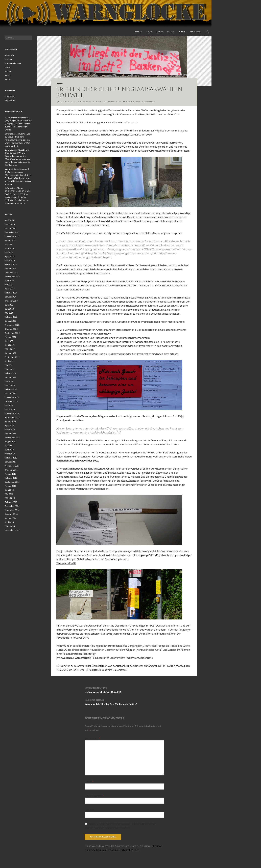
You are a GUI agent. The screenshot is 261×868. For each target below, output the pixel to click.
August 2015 (11, 486)
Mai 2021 (9, 365)
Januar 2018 (11, 434)
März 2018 (10, 430)
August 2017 (11, 442)
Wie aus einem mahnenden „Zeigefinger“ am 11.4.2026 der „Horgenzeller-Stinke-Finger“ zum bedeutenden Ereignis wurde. (19, 124)
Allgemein (9, 55)
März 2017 (10, 454)
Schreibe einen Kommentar (141, 102)
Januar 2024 (11, 297)
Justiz (149, 32)
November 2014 (12, 510)
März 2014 (10, 526)
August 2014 (11, 518)
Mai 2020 (9, 381)
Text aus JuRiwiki (66, 563)
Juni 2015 (9, 490)
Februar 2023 (11, 317)
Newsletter (196, 32)
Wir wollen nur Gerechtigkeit (74, 658)
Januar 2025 (11, 269)
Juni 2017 (9, 450)
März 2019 (10, 409)
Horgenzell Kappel (13, 63)
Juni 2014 (9, 522)
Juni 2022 (9, 345)
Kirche (160, 32)
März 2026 (10, 224)
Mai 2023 (9, 313)
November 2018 (12, 413)
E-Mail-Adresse (94, 795)
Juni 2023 (9, 309)
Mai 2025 (9, 252)
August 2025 (11, 240)
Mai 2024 (9, 285)
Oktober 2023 (11, 301)
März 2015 (10, 498)
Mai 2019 (9, 405)
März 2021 (10, 369)
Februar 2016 (11, 478)
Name (89, 781)
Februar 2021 (11, 373)
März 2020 (10, 385)
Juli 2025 (9, 244)
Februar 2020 (11, 389)
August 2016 (11, 474)
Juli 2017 (9, 446)
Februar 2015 (11, 502)
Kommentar (92, 738)
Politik (182, 32)
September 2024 (12, 277)
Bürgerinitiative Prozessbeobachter (101, 102)
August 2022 (11, 337)
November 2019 (12, 397)
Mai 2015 (9, 494)
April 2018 (10, 426)
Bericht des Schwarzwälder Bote (80, 460)
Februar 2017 (11, 458)
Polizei (171, 32)
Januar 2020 (11, 393)
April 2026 (10, 220)
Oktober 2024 (11, 273)
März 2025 (10, 261)
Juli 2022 (9, 341)
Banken (138, 32)
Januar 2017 (11, 462)
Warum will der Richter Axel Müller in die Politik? (124, 702)
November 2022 (12, 325)
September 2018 (12, 417)
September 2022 (12, 333)
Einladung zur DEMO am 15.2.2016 (124, 690)
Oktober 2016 (11, 470)
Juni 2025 (9, 248)
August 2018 (11, 422)
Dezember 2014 (12, 506)
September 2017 (12, 438)
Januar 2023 (11, 321)
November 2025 (12, 236)
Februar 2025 (11, 265)
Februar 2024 (11, 293)
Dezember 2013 (12, 530)
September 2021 (12, 357)
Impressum (10, 101)
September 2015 (12, 482)
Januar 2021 (11, 377)
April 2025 (10, 256)
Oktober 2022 (11, 329)
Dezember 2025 (12, 232)
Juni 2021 (9, 361)
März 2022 (10, 349)
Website (89, 810)
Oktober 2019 (11, 401)
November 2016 (12, 466)
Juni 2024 (9, 281)
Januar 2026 (11, 228)
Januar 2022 (11, 353)
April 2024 (10, 289)
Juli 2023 (9, 305)
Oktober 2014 (11, 514)
